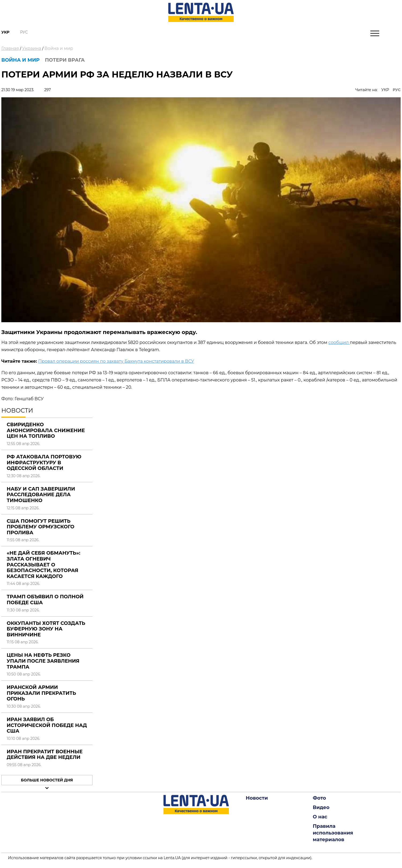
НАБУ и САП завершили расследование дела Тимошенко (41, 495)
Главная (10, 48)
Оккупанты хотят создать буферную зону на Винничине (46, 629)
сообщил (339, 342)
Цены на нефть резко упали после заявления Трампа (43, 661)
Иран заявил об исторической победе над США (47, 725)
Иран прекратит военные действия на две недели (45, 755)
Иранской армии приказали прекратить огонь (41, 693)
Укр (5, 32)
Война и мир (59, 48)
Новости (257, 798)
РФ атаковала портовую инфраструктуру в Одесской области (44, 463)
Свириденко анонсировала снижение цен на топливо (46, 430)
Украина (32, 48)
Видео (321, 807)
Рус (24, 32)
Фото (319, 798)
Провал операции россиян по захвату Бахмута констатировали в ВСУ (116, 361)
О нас (320, 817)
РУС (397, 90)
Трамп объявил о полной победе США (45, 600)
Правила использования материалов (333, 833)
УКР (385, 90)
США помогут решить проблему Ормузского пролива (41, 527)
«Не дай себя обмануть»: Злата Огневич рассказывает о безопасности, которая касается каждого (43, 565)
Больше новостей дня (47, 780)
